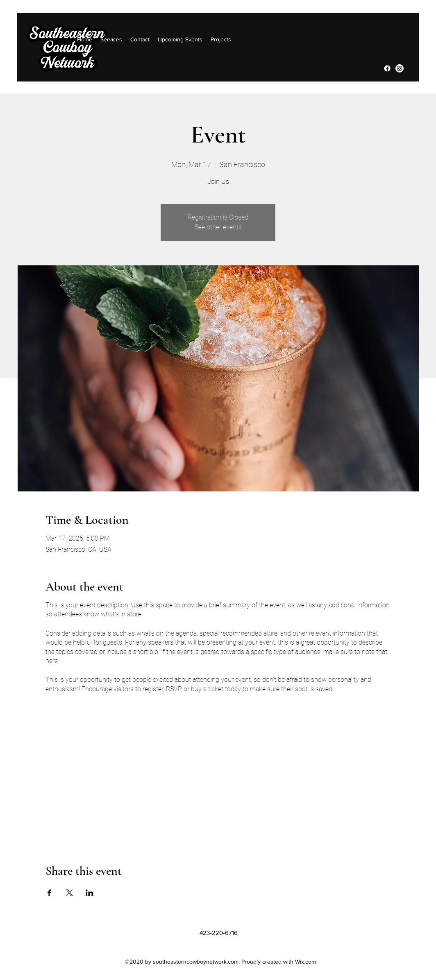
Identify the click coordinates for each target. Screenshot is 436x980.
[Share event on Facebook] (49, 893)
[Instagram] (400, 68)
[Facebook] (387, 68)
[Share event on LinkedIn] (90, 893)
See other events (218, 227)
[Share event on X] (69, 893)
